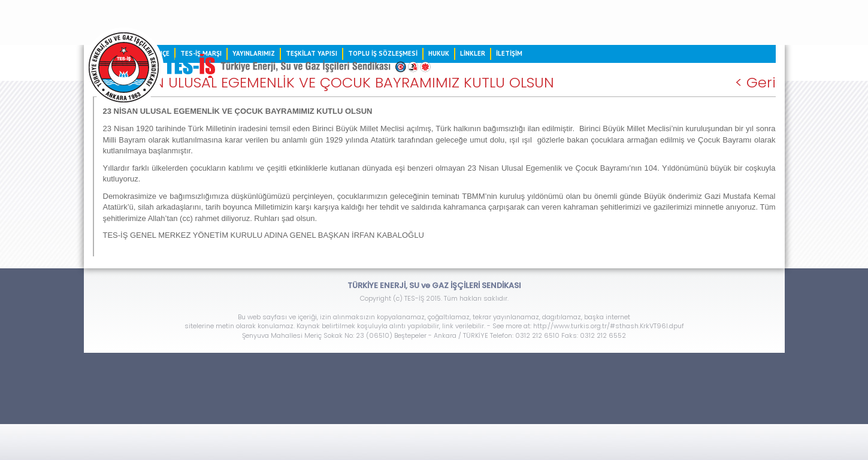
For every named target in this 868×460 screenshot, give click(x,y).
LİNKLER (473, 53)
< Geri (755, 83)
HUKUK (439, 53)
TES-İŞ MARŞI (201, 53)
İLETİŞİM (509, 53)
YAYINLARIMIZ (254, 53)
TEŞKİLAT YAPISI (311, 53)
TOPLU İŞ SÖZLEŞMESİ (383, 53)
